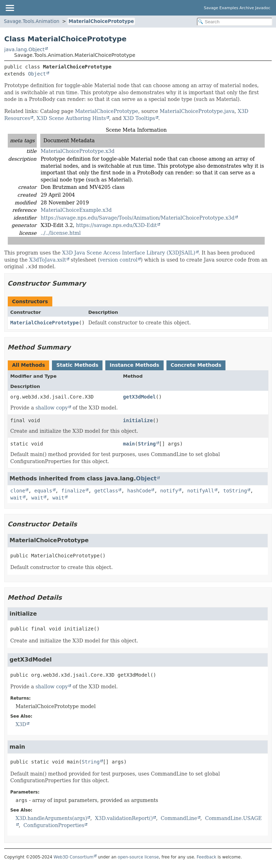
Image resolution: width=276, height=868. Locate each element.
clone (18, 491)
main (129, 444)
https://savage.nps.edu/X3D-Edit (116, 225)
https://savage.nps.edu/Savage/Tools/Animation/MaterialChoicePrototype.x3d (138, 218)
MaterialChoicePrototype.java (197, 111)
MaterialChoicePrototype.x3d (78, 151)
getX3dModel (139, 397)
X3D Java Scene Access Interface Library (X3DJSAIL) (129, 253)
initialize (138, 420)
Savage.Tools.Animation (32, 21)
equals (43, 491)
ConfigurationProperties (54, 825)
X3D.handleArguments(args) (51, 818)
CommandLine (179, 818)
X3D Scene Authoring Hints (71, 118)
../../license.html (61, 233)
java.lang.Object (24, 49)
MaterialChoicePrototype (101, 21)
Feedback (207, 857)
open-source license (138, 857)
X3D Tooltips (139, 118)
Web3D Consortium (74, 857)
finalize (73, 491)
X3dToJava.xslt (48, 260)
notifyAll (201, 491)
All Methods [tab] (28, 365)
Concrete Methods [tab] (196, 365)
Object (37, 74)
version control (119, 260)
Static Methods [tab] (77, 365)
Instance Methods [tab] (134, 365)
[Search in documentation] (235, 22)
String (147, 444)
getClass (106, 491)
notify (169, 491)
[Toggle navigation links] (10, 8)
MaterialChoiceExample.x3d (76, 210)
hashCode (139, 491)
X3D (21, 724)
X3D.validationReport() (124, 818)
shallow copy (52, 408)
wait (16, 498)
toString (235, 491)
